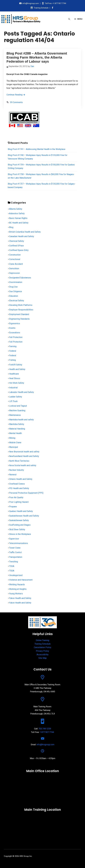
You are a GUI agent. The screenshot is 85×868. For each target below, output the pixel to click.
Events (12, 328)
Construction (15, 255)
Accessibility (43, 655)
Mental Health (15, 433)
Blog (11, 227)
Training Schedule (41, 8)
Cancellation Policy (43, 647)
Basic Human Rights (18, 218)
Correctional (15, 259)
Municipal (13, 447)
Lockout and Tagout (18, 406)
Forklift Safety (16, 365)
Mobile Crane (15, 443)
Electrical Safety (17, 301)
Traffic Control (15, 552)
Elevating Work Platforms (21, 305)
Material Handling (17, 429)
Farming (13, 346)
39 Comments (16, 102)
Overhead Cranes (17, 484)
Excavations (15, 333)
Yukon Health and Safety (20, 598)
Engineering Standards (19, 319)
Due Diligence (16, 291)
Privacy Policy (42, 651)
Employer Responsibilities (21, 310)
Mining (12, 438)
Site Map (43, 658)
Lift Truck (13, 401)
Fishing (12, 360)
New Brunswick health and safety (24, 452)
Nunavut (13, 475)
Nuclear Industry (17, 470)
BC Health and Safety (19, 223)
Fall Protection (16, 337)
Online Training (42, 640)
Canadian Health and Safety (22, 236)
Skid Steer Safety (17, 529)
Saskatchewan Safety (19, 520)
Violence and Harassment (21, 580)
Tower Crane (15, 548)
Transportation (16, 557)
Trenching (13, 562)
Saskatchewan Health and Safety (24, 516)
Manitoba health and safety (21, 420)
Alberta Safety (16, 209)
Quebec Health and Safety (21, 511)
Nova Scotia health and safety (23, 465)
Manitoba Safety (17, 424)
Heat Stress (15, 378)
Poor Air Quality (16, 497)
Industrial (13, 388)
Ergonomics (15, 323)
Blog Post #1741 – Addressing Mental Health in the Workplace (37, 149)
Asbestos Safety (17, 213)
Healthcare (14, 374)
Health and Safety (17, 369)
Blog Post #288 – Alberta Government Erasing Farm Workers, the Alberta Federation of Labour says (37, 57)
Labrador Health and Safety (22, 392)
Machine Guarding (17, 411)
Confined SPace (16, 246)
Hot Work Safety (17, 383)
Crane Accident (16, 264)
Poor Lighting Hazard (19, 502)
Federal (13, 351)
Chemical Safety (17, 241)
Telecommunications (19, 543)
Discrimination (16, 282)
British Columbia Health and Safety (25, 232)
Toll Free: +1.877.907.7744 (55, 3)
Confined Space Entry (19, 250)
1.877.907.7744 (47, 732)
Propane (13, 507)
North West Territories (19, 461)
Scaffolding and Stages (20, 525)
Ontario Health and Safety (21, 479)
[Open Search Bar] (69, 19)
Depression (14, 273)
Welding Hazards (17, 585)
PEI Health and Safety (19, 488)
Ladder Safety (16, 397)
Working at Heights (18, 589)
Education (14, 296)
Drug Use (13, 287)
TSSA (12, 566)
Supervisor (14, 539)
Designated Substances (20, 278)
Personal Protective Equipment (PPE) (26, 493)
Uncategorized (16, 575)
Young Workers (16, 594)
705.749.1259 (45, 729)
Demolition (14, 269)
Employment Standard (19, 314)
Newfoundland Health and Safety (24, 456)
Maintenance (15, 415)
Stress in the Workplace (20, 534)
